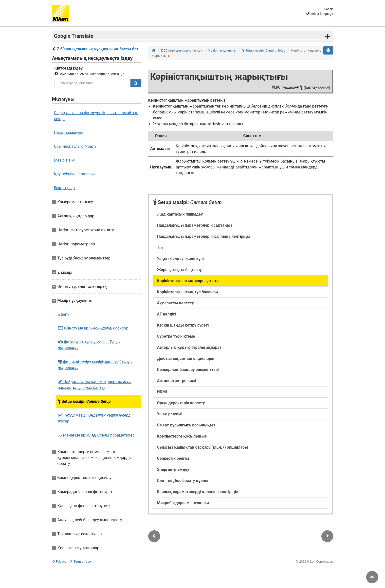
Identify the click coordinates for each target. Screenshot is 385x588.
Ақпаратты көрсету (176, 303)
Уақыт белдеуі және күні (181, 259)
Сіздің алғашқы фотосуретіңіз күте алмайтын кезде (96, 116)
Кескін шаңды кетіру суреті (183, 325)
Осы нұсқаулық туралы (76, 146)
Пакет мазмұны (69, 133)
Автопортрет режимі (177, 381)
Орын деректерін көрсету (181, 403)
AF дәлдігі (166, 314)
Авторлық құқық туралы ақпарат (189, 347)
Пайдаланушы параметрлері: (95, 385)
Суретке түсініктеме (176, 336)
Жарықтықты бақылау (179, 270)
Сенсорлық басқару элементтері (188, 370)
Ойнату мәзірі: (93, 328)
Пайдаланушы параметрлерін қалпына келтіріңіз (204, 236)
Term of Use (82, 561)
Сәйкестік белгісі (173, 458)
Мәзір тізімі (65, 160)
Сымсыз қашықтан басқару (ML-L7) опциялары (203, 447)
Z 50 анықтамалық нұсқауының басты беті (98, 49)
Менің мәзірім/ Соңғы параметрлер (96, 435)
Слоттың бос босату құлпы (183, 481)
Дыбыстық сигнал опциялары (186, 358)
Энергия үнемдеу (173, 469)
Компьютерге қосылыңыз (182, 436)
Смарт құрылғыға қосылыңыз (186, 425)
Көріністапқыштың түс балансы (188, 292)
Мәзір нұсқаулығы (222, 50)
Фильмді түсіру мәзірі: (95, 365)
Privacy (61, 561)
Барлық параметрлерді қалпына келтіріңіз (198, 492)
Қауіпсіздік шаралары (74, 174)
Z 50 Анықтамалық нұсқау (181, 50)
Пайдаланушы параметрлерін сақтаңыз (195, 225)
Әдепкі (64, 314)
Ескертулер (64, 188)
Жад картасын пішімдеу (180, 214)
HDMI (162, 392)
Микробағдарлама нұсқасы (183, 503)
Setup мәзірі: (84, 402)
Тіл (160, 248)
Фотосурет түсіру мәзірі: (89, 345)
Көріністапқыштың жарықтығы (188, 281)
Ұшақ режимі (170, 414)
